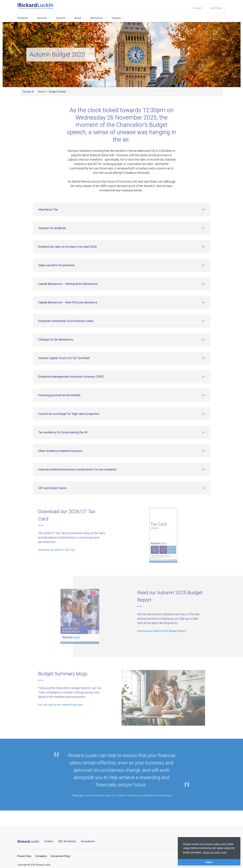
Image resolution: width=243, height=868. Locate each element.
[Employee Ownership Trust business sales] (122, 321)
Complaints (41, 856)
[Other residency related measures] (122, 451)
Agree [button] (209, 862)
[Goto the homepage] (35, 6)
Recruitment (88, 841)
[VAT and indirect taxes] (122, 488)
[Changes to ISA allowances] (122, 340)
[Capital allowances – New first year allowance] (122, 302)
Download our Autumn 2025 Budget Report (161, 631)
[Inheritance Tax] (122, 210)
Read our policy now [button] (215, 852)
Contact (197, 8)
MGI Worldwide (67, 841)
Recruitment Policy (61, 856)
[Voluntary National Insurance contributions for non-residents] (122, 470)
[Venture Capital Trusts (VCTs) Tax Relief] (122, 358)
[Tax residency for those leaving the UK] (122, 432)
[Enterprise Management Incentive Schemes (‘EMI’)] (122, 377)
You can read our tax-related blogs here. (61, 705)
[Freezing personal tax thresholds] (122, 395)
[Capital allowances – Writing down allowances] (122, 284)
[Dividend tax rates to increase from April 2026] (122, 247)
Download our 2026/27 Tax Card (56, 550)
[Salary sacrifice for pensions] (122, 265)
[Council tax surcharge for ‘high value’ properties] (122, 414)
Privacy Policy (24, 856)
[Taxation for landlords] (122, 228)
